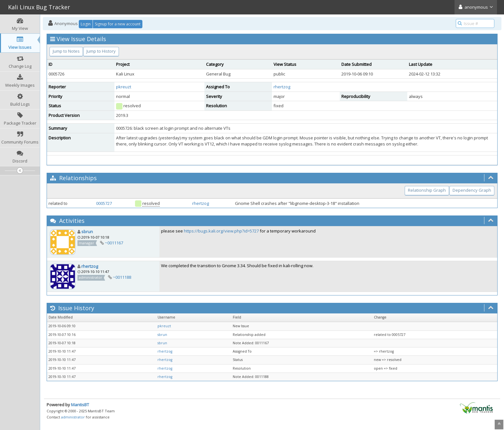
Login (86, 24)
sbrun (87, 232)
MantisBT (80, 405)
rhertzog (282, 87)
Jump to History (101, 51)
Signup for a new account (118, 24)
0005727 (104, 203)
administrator (73, 417)
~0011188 (122, 277)
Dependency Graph (472, 190)
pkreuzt (124, 87)
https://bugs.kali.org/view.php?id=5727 (221, 231)
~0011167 (114, 243)
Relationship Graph (427, 190)
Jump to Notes (66, 51)
